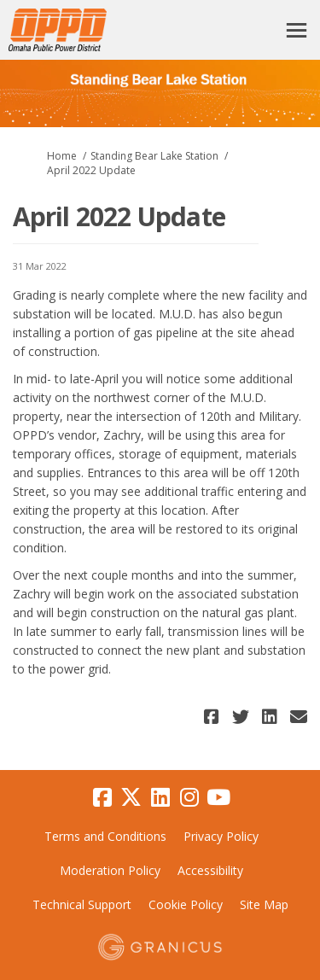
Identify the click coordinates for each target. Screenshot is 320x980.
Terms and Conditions (105, 836)
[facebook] (102, 797)
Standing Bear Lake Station (154, 156)
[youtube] (218, 797)
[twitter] (131, 797)
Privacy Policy (221, 836)
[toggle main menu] (297, 30)
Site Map (264, 904)
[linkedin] (160, 797)
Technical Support (82, 904)
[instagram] (189, 797)
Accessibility (210, 870)
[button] (214, 717)
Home (62, 156)
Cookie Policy (186, 904)
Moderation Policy (110, 870)
